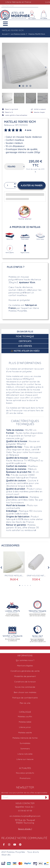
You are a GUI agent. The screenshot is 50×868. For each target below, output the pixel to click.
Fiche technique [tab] (25, 336)
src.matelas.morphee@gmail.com (25, 816)
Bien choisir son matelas (25, 693)
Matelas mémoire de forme (25, 738)
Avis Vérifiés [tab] (25, 346)
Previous (1, 568)
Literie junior (25, 727)
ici (22, 439)
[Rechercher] (20, 6)
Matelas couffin (25, 717)
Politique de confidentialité (25, 698)
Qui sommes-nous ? (25, 660)
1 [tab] (20, 585)
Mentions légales (25, 666)
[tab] (18, 130)
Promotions (25, 778)
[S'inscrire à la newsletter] (46, 797)
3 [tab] (25, 585)
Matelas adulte (25, 733)
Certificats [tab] (25, 341)
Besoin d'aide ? (25, 829)
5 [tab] (30, 585)
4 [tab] (28, 585)
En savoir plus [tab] (25, 332)
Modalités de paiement (25, 677)
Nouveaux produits (25, 773)
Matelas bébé (25, 722)
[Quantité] (11, 185)
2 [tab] (22, 585)
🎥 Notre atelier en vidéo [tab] (25, 351)
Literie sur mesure (25, 759)
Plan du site (25, 703)
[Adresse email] (23, 797)
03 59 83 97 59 (25, 811)
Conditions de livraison (25, 682)
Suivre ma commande (25, 687)
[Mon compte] (32, 15)
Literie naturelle (25, 754)
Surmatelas (25, 743)
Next (49, 568)
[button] (7, 24)
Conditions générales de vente (25, 671)
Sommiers (25, 749)
